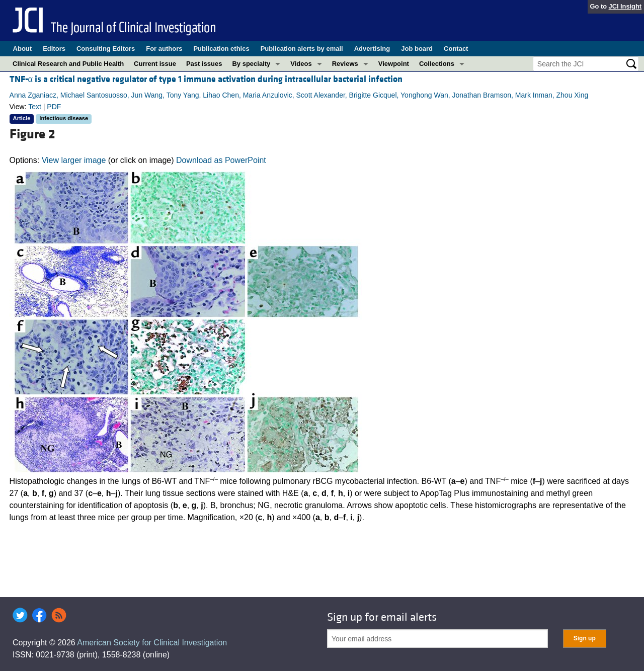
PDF (54, 107)
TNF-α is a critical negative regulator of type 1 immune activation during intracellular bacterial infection (206, 79)
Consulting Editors (106, 49)
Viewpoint (394, 64)
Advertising (372, 49)
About (23, 49)
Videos (301, 64)
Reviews (345, 64)
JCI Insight (625, 6)
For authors (164, 49)
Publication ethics (221, 49)
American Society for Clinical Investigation (152, 643)
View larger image (74, 160)
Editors (54, 49)
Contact (456, 49)
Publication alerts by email (302, 49)
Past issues (204, 64)
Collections (437, 64)
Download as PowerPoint (221, 160)
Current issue (155, 64)
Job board (417, 49)
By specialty (251, 64)
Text (35, 107)
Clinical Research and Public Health (68, 64)
